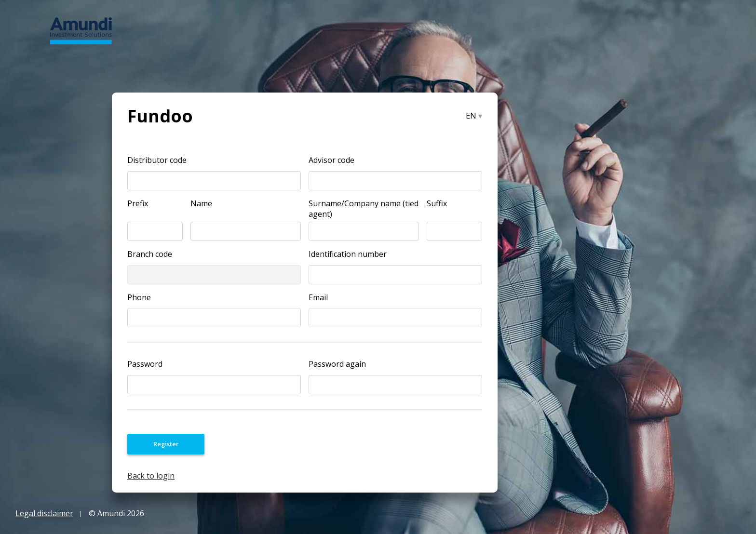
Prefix (138, 203)
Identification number (348, 254)
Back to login (151, 476)
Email (318, 297)
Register (166, 444)
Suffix (437, 203)
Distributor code (157, 160)
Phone (139, 297)
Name (201, 203)
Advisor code (331, 160)
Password (145, 364)
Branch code (150, 254)
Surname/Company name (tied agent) (364, 203)
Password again (337, 364)
